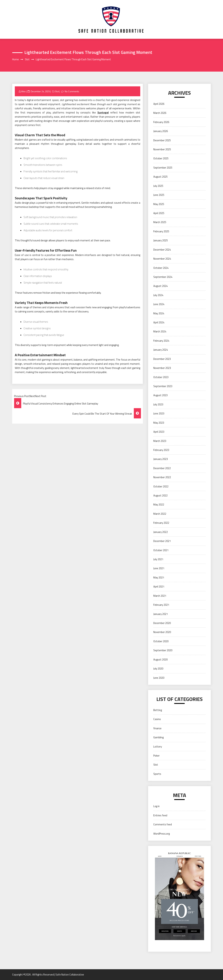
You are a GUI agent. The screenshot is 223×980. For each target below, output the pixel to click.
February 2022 (161, 523)
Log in (156, 806)
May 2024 (159, 313)
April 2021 (159, 587)
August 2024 (160, 286)
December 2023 (162, 359)
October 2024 (161, 268)
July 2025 (158, 186)
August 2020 (160, 660)
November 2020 (162, 632)
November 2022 (162, 477)
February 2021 (161, 605)
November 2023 (162, 368)
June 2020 (159, 678)
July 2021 (158, 559)
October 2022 (161, 486)
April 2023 (159, 432)
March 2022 (160, 514)
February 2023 (161, 450)
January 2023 (161, 459)
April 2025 (159, 213)
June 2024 (159, 304)
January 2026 (161, 131)
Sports (157, 774)
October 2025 (161, 158)
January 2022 (161, 532)
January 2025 (161, 240)
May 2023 (159, 423)
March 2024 (160, 331)
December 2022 (162, 468)
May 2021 (159, 577)
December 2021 (162, 541)
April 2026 (159, 104)
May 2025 (159, 204)
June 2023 (159, 413)
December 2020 (162, 623)
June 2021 (159, 568)
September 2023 (163, 386)
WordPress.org (162, 834)
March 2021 (160, 596)
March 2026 (160, 113)
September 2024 (163, 277)
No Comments (72, 91)
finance (157, 728)
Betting (158, 710)
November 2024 (162, 259)
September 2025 (163, 168)
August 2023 (160, 395)
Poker (156, 756)
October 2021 (161, 550)
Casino (157, 719)
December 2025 (162, 140)
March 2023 (160, 441)
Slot (57, 91)
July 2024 (158, 295)
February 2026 (161, 122)
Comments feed (163, 824)
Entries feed (160, 815)
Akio (23, 91)
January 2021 (161, 614)
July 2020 (158, 669)
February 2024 (161, 341)
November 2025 (162, 149)
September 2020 (163, 650)
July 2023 (158, 404)
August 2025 (160, 177)
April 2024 (159, 322)
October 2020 (161, 641)
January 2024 (161, 350)
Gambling (158, 737)
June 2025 (159, 195)
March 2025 (160, 222)
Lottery (158, 747)
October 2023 (161, 377)
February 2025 (161, 231)
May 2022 (159, 505)
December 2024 (162, 250)
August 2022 (160, 495)
